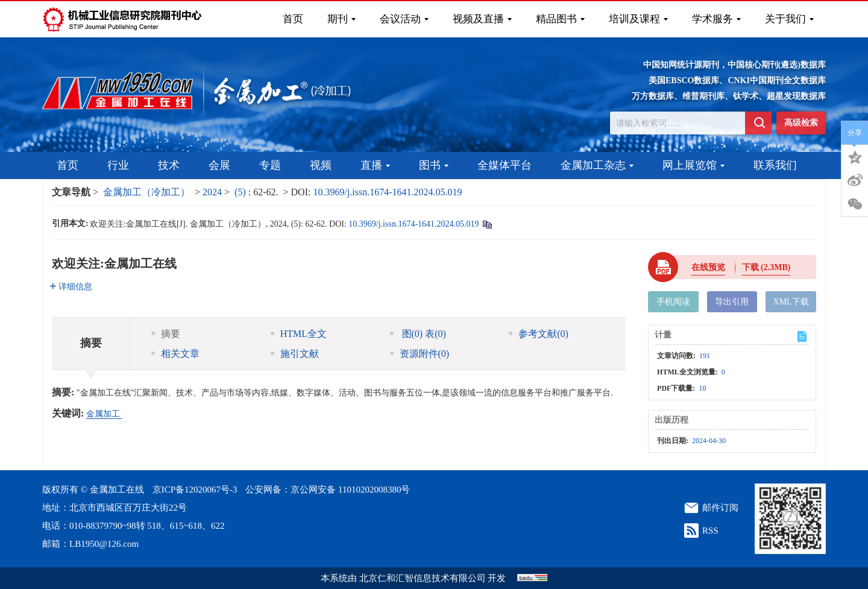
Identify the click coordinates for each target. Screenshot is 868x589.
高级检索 (801, 123)
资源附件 (420, 354)
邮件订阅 (720, 508)
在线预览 (708, 267)
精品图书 (560, 19)
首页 (293, 19)
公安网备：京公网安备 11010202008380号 (328, 490)
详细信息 (71, 287)
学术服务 (716, 19)
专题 (270, 165)
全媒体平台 (505, 165)
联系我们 (775, 165)
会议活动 (404, 19)
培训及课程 (638, 19)
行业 (118, 165)
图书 (434, 165)
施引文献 (295, 354)
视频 (321, 165)
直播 (375, 165)
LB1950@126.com (104, 544)
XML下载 (791, 302)
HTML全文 (299, 334)
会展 (219, 165)
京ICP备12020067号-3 (195, 490)
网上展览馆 (693, 165)
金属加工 (104, 414)
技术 (169, 165)
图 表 (418, 334)
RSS (710, 531)
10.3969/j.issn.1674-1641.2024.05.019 (387, 192)
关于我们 (789, 19)
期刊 (341, 19)
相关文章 (175, 354)
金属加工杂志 (597, 165)
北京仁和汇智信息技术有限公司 (423, 578)
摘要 (166, 334)
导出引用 (732, 302)
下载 (766, 267)
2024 (212, 192)
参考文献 (539, 334)
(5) (241, 192)
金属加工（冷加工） (146, 192)
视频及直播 (482, 19)
